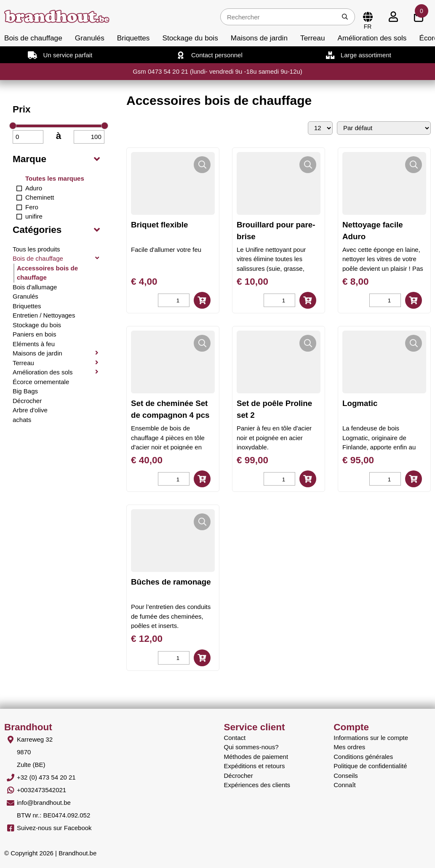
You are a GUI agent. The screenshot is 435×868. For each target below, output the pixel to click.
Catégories (37, 230)
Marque (29, 159)
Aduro (34, 188)
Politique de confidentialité (370, 766)
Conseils (346, 776)
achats (22, 420)
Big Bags (25, 391)
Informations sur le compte (371, 738)
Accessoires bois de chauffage (47, 273)
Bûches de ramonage (171, 582)
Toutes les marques (55, 178)
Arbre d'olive (30, 410)
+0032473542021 (41, 790)
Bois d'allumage (35, 287)
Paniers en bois (34, 334)
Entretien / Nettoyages (44, 315)
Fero (32, 207)
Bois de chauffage (33, 38)
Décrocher (27, 401)
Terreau (313, 38)
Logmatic (360, 403)
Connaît (345, 785)
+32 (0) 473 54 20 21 (46, 777)
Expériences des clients (257, 785)
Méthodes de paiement (256, 757)
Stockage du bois (190, 38)
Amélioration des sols (372, 38)
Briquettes (133, 38)
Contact (235, 738)
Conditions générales (363, 757)
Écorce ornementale (41, 382)
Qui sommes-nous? (251, 747)
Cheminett (40, 197)
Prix (22, 109)
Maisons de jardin (259, 38)
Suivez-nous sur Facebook (54, 828)
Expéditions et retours (255, 766)
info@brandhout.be (44, 803)
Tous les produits (36, 249)
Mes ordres (349, 747)
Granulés (90, 38)
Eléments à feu (34, 344)
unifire (34, 216)
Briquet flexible (159, 225)
